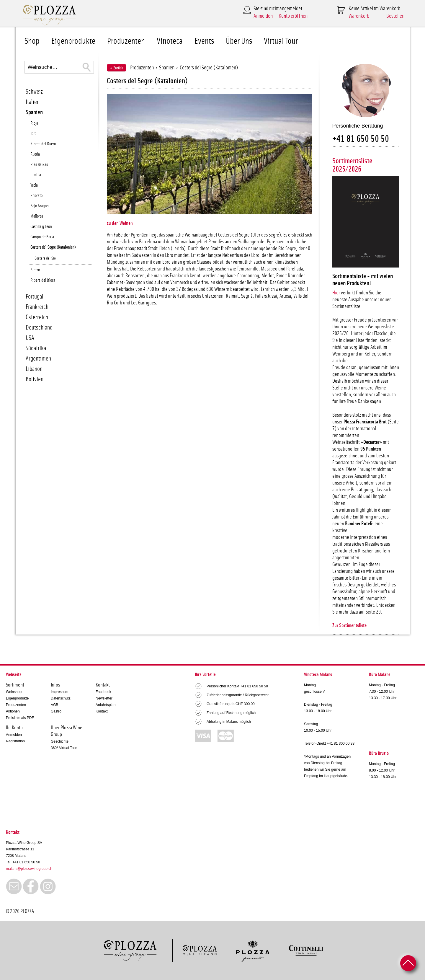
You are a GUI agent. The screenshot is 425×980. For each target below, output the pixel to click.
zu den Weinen (120, 224)
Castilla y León (41, 227)
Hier (336, 293)
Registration (15, 741)
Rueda (35, 154)
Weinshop (14, 692)
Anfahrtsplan (106, 705)
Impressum (59, 692)
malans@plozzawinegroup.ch (29, 869)
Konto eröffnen (293, 16)
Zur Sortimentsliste (349, 626)
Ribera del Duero (43, 144)
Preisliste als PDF (20, 718)
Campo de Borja (42, 237)
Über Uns (239, 41)
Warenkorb (359, 16)
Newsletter (104, 698)
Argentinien (38, 359)
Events (204, 41)
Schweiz (34, 92)
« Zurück (117, 68)
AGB (54, 705)
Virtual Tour (281, 41)
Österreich (37, 317)
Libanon (34, 369)
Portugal (35, 297)
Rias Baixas (39, 165)
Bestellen (395, 16)
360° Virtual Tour (64, 748)
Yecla (34, 185)
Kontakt (102, 711)
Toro (33, 134)
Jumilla (36, 175)
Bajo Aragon (40, 206)
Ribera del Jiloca (43, 280)
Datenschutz (61, 698)
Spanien (34, 112)
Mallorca (37, 216)
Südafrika (36, 348)
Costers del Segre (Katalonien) (53, 247)
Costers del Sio (45, 258)
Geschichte (60, 741)
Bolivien (35, 379)
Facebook (103, 692)
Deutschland (39, 328)
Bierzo (35, 270)
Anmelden (263, 16)
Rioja (34, 123)
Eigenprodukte (73, 41)
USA (30, 338)
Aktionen (13, 711)
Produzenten (126, 41)
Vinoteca (170, 41)
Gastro (56, 711)
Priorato (36, 196)
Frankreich (37, 307)
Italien (33, 102)
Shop (32, 41)
